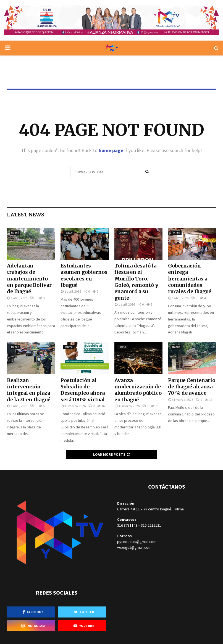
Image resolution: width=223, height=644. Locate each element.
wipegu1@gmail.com (134, 547)
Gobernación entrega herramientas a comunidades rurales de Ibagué (190, 279)
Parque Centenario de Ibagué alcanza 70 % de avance (192, 387)
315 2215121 (151, 525)
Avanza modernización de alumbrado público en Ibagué (138, 390)
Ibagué (15, 233)
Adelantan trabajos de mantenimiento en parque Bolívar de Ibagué (29, 279)
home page (111, 150)
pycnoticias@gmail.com (137, 542)
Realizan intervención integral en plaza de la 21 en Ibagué (29, 390)
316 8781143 (127, 525)
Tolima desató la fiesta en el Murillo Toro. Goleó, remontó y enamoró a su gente (136, 282)
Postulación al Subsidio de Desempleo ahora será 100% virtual (83, 390)
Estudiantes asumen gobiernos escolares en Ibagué (84, 275)
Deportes (124, 233)
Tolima (176, 233)
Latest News (26, 215)
